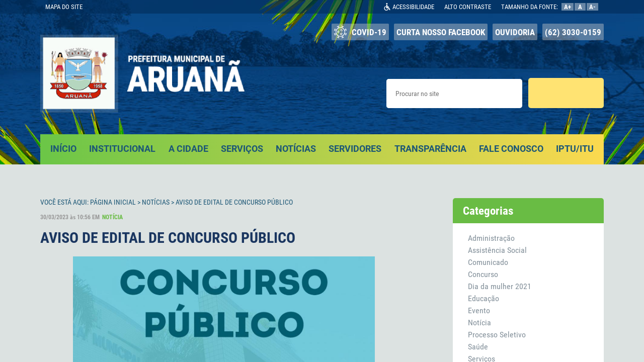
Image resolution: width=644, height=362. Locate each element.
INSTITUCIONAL (122, 149)
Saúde (478, 347)
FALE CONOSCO (511, 149)
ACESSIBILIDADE (413, 7)
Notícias (156, 202)
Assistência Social (497, 250)
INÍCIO (63, 149)
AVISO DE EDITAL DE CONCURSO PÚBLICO (234, 202)
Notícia (479, 323)
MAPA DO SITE (64, 7)
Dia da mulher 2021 (500, 286)
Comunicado (488, 262)
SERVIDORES (355, 149)
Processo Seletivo (497, 335)
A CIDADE (188, 149)
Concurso (483, 274)
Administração (491, 238)
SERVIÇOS (242, 149)
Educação (484, 298)
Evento (479, 310)
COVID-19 (360, 32)
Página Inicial (113, 202)
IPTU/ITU (575, 149)
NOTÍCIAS (296, 149)
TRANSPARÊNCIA (430, 149)
